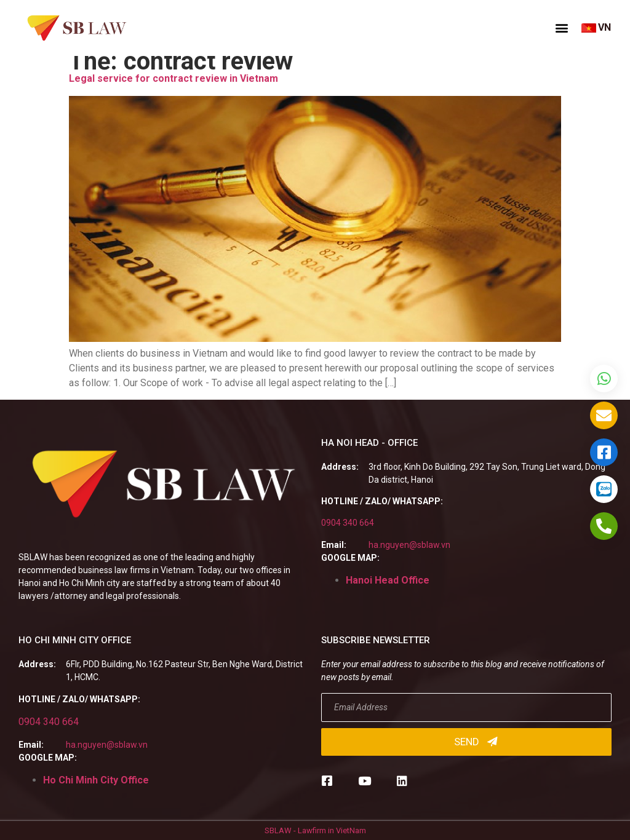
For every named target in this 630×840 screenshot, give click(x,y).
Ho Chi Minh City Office (96, 780)
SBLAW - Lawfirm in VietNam (315, 830)
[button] (562, 28)
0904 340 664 (348, 523)
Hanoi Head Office (388, 580)
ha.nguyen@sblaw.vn (409, 545)
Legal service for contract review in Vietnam (173, 78)
